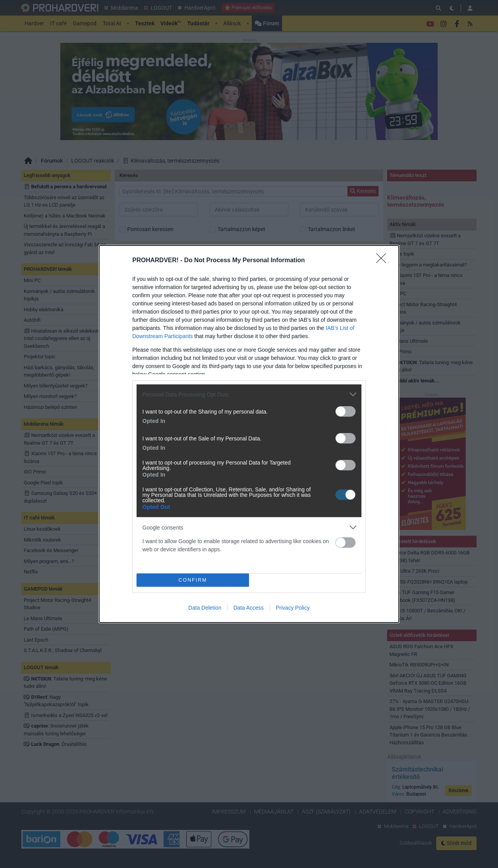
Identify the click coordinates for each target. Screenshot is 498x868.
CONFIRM (193, 580)
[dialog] (249, 434)
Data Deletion (205, 608)
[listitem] (249, 394)
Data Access (249, 608)
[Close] (384, 261)
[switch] (345, 411)
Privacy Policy (293, 608)
